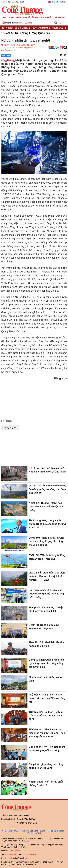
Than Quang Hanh (10, 427)
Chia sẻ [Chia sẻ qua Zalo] (6, 55)
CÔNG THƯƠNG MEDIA (12, 17)
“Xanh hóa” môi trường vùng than (45, 679)
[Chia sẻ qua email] (61, 55)
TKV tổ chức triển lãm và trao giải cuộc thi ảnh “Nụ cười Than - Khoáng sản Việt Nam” (48, 733)
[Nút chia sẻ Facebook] (22, 55)
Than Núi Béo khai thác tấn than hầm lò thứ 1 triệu (47, 644)
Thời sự (9, 28)
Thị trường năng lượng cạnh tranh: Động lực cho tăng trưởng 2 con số (47, 524)
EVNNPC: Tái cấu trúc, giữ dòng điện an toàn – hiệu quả (47, 557)
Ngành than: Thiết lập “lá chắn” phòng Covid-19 (47, 784)
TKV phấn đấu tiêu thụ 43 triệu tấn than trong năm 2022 (46, 609)
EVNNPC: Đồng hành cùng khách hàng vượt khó (44, 627)
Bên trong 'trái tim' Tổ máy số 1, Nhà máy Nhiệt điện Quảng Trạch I (48, 472)
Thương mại (58, 28)
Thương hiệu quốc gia (51, 17)
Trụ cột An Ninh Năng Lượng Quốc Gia (26, 33)
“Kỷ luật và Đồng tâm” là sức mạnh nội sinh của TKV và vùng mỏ (47, 698)
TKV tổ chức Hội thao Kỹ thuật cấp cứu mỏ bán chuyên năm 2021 (46, 716)
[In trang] (65, 55)
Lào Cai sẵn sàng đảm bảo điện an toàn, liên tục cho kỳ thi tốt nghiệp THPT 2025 (47, 576)
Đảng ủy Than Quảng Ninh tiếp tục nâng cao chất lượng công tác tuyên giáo (46, 663)
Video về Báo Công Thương (34, 831)
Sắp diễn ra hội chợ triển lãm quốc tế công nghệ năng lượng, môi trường (47, 594)
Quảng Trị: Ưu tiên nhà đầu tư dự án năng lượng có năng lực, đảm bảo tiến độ (48, 489)
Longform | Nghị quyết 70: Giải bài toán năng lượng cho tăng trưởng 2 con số (46, 541)
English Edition (59, 2)
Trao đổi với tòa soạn (55, 831)
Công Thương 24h (22, 28)
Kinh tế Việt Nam (31, 17)
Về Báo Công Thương (11, 831)
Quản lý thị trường (41, 28)
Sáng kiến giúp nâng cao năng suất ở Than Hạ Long (46, 766)
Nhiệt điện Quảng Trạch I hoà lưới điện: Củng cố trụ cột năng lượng (47, 507)
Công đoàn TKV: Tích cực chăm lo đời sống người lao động (47, 749)
